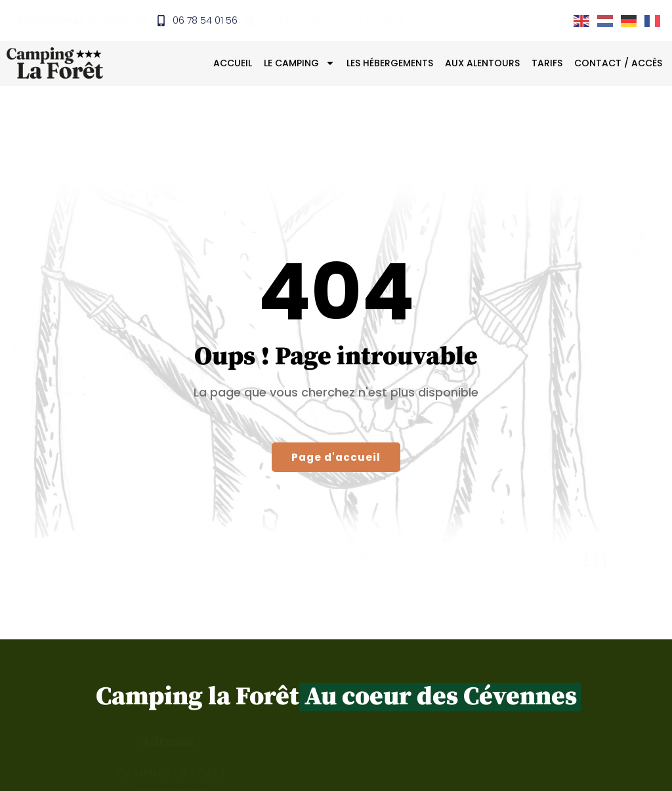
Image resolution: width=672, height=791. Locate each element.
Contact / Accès (618, 64)
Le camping (299, 64)
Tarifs (547, 64)
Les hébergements (390, 64)
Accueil (233, 64)
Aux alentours (482, 64)
